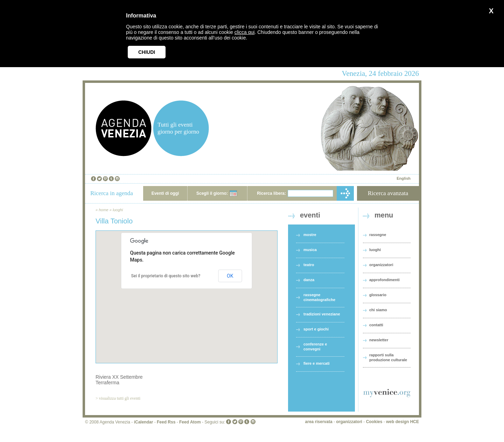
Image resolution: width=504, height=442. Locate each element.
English (404, 178)
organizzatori (381, 265)
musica (310, 250)
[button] (187, 290)
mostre (310, 235)
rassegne (378, 235)
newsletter (379, 340)
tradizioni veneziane (322, 314)
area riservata (319, 422)
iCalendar (144, 422)
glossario (378, 295)
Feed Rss (166, 422)
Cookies (374, 422)
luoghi (118, 210)
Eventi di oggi (165, 193)
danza (309, 280)
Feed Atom (190, 422)
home (104, 210)
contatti (376, 325)
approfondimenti (384, 280)
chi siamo (378, 310)
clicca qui (245, 32)
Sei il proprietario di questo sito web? (166, 276)
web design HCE (402, 422)
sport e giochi (316, 329)
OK (230, 276)
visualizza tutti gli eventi (120, 398)
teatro (309, 265)
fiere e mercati (317, 363)
